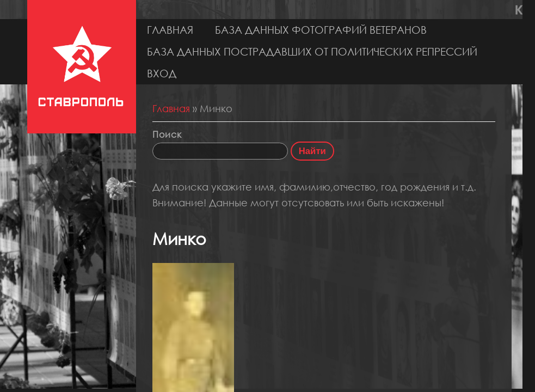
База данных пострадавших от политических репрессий (312, 51)
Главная (170, 30)
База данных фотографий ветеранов (321, 30)
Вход (162, 73)
